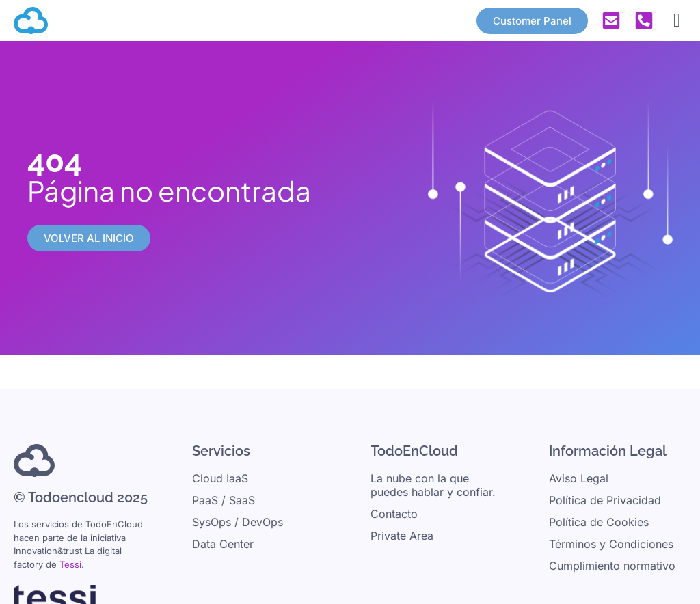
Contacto (394, 514)
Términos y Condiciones (611, 544)
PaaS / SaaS (224, 500)
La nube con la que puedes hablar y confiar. (433, 485)
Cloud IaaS (220, 478)
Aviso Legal (579, 478)
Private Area (402, 536)
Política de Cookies (599, 522)
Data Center (223, 544)
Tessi (70, 564)
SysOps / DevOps (238, 522)
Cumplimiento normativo (612, 566)
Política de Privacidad (605, 500)
